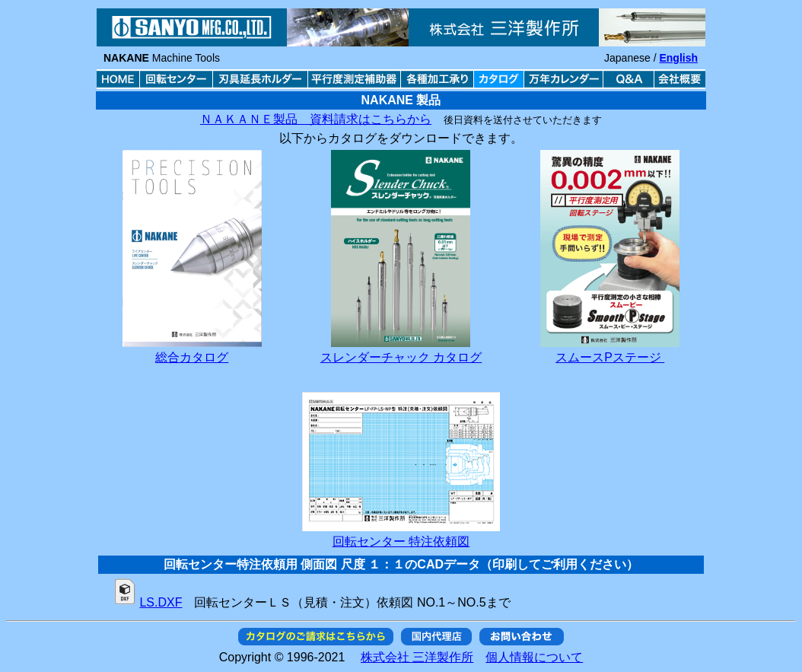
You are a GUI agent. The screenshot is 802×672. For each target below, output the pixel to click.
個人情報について (534, 657)
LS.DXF (161, 602)
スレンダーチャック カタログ (401, 357)
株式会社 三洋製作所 (417, 657)
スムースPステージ (610, 357)
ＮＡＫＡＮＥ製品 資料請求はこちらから (316, 119)
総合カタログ (192, 357)
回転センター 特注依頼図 (401, 541)
